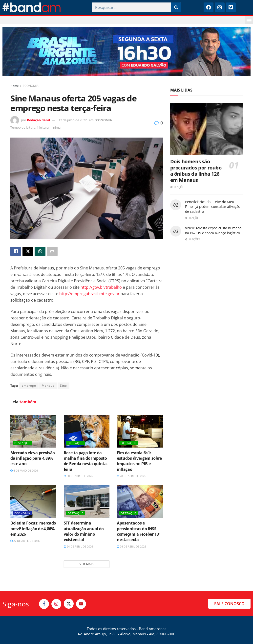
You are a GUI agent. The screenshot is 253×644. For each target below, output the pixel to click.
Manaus (48, 386)
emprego (29, 386)
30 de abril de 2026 (78, 476)
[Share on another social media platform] (52, 251)
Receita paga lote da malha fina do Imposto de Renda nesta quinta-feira (86, 461)
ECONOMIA (31, 86)
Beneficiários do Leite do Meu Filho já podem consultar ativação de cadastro (213, 207)
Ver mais (87, 564)
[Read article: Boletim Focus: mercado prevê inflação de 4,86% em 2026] (33, 501)
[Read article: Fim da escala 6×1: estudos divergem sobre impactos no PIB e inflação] (140, 431)
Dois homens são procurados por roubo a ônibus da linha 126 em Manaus (196, 171)
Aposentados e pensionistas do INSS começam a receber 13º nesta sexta (138, 531)
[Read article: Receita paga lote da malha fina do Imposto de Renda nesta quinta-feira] (87, 431)
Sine (63, 386)
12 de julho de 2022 (73, 120)
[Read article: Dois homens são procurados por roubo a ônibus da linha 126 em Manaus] (206, 129)
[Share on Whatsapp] (40, 251)
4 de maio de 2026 (24, 470)
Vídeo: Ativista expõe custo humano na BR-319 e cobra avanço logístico (213, 230)
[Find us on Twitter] (69, 604)
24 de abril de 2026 (78, 546)
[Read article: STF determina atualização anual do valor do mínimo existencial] (87, 501)
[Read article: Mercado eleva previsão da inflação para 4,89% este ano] (33, 431)
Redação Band (38, 120)
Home (15, 86)
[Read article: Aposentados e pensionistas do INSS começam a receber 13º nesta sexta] (140, 501)
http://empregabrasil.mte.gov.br (89, 294)
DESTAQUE (22, 443)
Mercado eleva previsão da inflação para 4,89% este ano (33, 458)
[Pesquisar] (176, 7)
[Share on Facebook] (16, 251)
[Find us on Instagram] (56, 604)
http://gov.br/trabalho (101, 287)
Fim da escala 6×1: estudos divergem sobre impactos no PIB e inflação (139, 461)
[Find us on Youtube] (81, 604)
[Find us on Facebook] (44, 604)
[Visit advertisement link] (126, 51)
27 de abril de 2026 (25, 541)
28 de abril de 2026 (131, 476)
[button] (249, 20)
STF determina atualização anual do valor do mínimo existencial (84, 531)
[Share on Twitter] (28, 251)
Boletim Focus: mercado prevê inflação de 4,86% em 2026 (33, 529)
